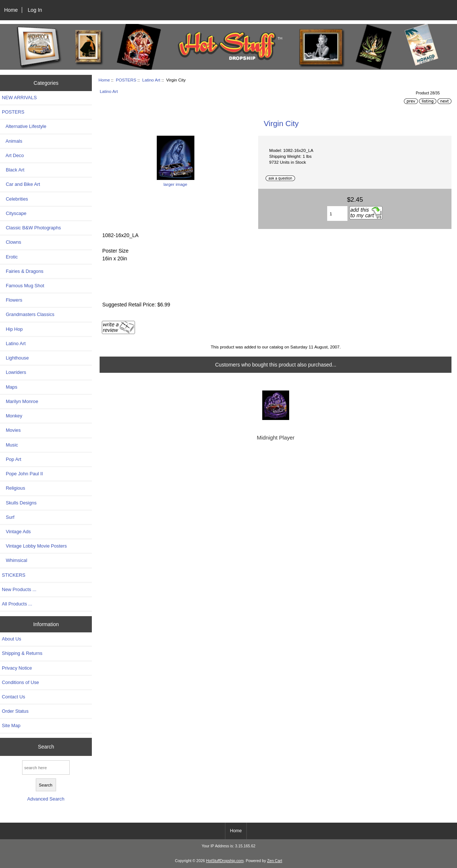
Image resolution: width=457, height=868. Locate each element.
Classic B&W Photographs (31, 228)
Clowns (11, 242)
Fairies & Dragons (23, 271)
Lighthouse (15, 358)
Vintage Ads (16, 532)
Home (11, 10)
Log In (35, 10)
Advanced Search (46, 799)
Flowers (12, 300)
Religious (13, 488)
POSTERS (126, 80)
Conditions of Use (20, 682)
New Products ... (19, 589)
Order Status (15, 711)
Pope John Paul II (22, 474)
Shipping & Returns (22, 653)
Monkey (12, 416)
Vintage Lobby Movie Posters (34, 546)
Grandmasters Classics (28, 314)
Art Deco (13, 155)
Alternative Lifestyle (24, 126)
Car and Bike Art (21, 184)
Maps (10, 387)
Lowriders (14, 372)
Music (10, 445)
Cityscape (14, 213)
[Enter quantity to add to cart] (337, 213)
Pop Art (11, 459)
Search (46, 747)
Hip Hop (12, 329)
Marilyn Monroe (20, 401)
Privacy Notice (17, 668)
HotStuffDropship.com (225, 861)
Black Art (13, 170)
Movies (11, 430)
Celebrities (15, 199)
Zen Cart (275, 861)
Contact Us (13, 697)
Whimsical (15, 560)
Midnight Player (276, 438)
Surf (8, 517)
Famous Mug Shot (23, 286)
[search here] (46, 768)
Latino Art (151, 80)
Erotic (10, 257)
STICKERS (14, 575)
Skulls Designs (19, 503)
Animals (12, 141)
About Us (11, 639)
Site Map (11, 725)
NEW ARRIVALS (19, 98)
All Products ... (17, 604)
